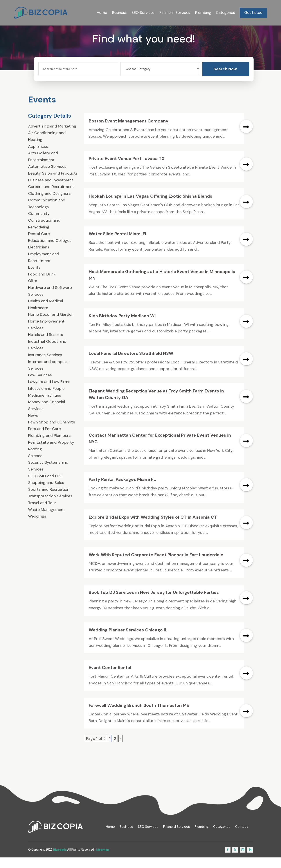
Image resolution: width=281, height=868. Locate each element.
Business (119, 13)
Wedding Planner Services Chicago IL (128, 641)
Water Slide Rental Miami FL (118, 244)
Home (102, 13)
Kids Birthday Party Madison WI (122, 326)
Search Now (225, 80)
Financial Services (175, 13)
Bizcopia (60, 860)
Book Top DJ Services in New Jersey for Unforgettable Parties (154, 603)
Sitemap (103, 860)
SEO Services (143, 13)
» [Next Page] (121, 749)
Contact (242, 837)
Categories (225, 13)
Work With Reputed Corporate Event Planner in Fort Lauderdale (156, 565)
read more (246, 137)
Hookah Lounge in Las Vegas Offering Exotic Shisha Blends (150, 207)
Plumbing (203, 13)
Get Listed (253, 13)
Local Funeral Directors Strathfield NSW (131, 364)
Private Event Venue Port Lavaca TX (127, 169)
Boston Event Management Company (129, 132)
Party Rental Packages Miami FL (122, 490)
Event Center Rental (110, 678)
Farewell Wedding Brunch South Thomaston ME (139, 716)
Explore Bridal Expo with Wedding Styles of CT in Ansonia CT (153, 528)
